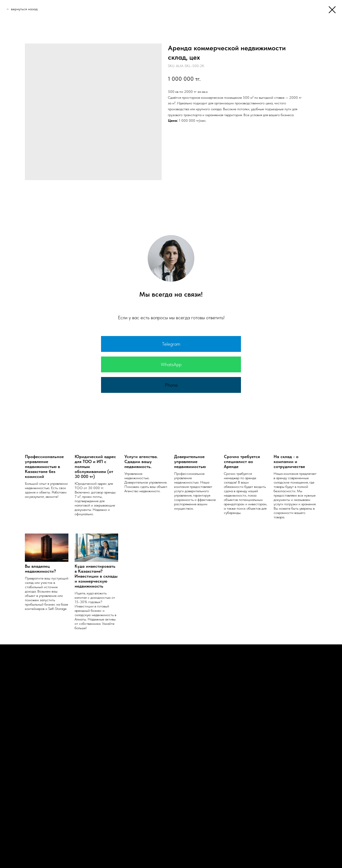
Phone (171, 385)
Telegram (171, 344)
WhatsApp (171, 364)
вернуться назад (24, 9)
